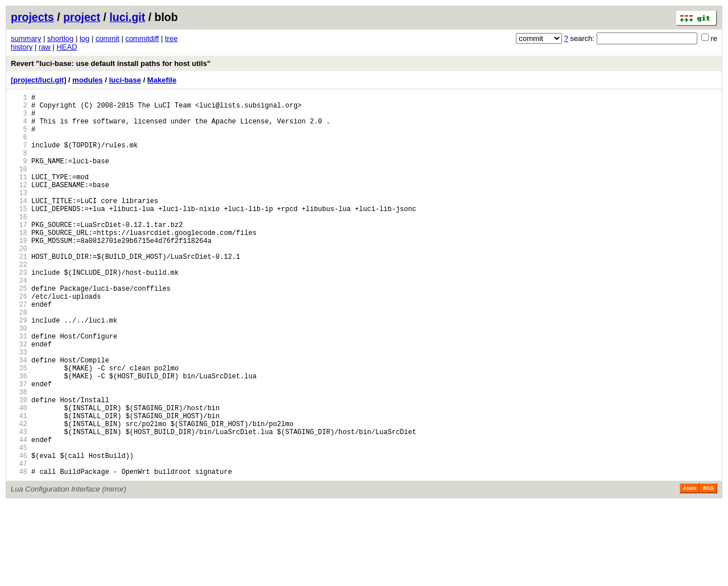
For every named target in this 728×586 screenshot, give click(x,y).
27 (19, 350)
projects (32, 17)
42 (19, 495)
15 (19, 234)
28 (19, 360)
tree (171, 38)
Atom (690, 570)
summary (26, 38)
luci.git (127, 17)
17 (19, 253)
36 (19, 437)
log (84, 38)
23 (19, 311)
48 (19, 553)
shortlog (60, 38)
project (82, 17)
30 (19, 379)
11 (19, 195)
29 (19, 370)
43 (19, 505)
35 (19, 428)
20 (19, 282)
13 (19, 215)
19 (19, 273)
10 (19, 186)
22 (19, 302)
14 (19, 224)
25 (19, 331)
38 (19, 457)
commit (107, 38)
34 (19, 418)
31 (19, 389)
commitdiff (142, 38)
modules (87, 80)
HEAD (67, 47)
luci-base (125, 80)
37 (19, 447)
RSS (708, 570)
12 (19, 205)
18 (19, 263)
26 (19, 341)
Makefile (162, 80)
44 (19, 515)
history (22, 47)
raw (45, 47)
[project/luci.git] (39, 80)
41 (19, 486)
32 (19, 399)
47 (19, 544)
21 (19, 292)
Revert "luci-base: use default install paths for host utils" (111, 63)
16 (19, 244)
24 (19, 321)
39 (19, 466)
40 (19, 476)
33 (19, 408)
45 (19, 524)
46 (19, 534)
